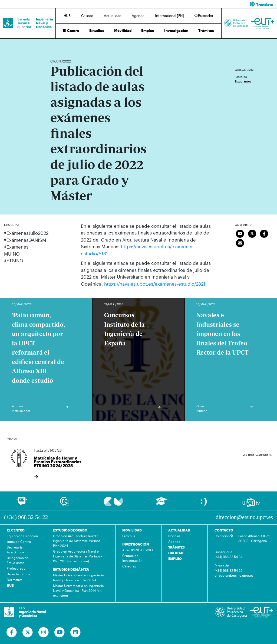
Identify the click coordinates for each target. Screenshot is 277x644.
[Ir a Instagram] (44, 632)
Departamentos (18, 574)
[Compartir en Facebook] (264, 233)
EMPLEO (175, 558)
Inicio (55, 45)
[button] (210, 4)
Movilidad (123, 31)
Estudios (97, 31)
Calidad (87, 16)
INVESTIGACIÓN (136, 544)
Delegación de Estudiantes (18, 560)
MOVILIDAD (132, 530)
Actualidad (113, 16)
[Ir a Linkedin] (76, 632)
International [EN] (169, 16)
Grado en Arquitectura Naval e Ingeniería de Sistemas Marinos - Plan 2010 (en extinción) (78, 556)
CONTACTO (224, 530)
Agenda (138, 16)
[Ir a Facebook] (12, 632)
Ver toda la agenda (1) (257, 455)
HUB (67, 16)
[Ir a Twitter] (28, 632)
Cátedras (129, 566)
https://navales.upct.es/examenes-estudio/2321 (155, 284)
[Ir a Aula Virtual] (161, 503)
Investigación (176, 31)
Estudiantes (243, 81)
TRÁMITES (177, 547)
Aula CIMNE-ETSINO (138, 550)
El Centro (71, 31)
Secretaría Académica (15, 549)
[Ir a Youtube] (60, 632)
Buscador (204, 16)
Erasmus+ (130, 536)
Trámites (206, 31)
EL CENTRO (16, 530)
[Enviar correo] (240, 243)
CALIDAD (176, 553)
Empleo (148, 31)
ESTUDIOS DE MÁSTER (71, 569)
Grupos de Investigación (132, 558)
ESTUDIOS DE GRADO (70, 530)
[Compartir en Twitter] (252, 233)
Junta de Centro (19, 541)
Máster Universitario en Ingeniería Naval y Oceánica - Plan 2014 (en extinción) (78, 590)
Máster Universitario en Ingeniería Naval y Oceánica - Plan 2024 (78, 577)
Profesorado (16, 568)
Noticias (174, 536)
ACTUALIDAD (179, 530)
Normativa (14, 579)
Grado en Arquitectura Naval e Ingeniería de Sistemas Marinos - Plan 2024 (78, 540)
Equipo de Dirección (22, 536)
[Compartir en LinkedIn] (240, 233)
